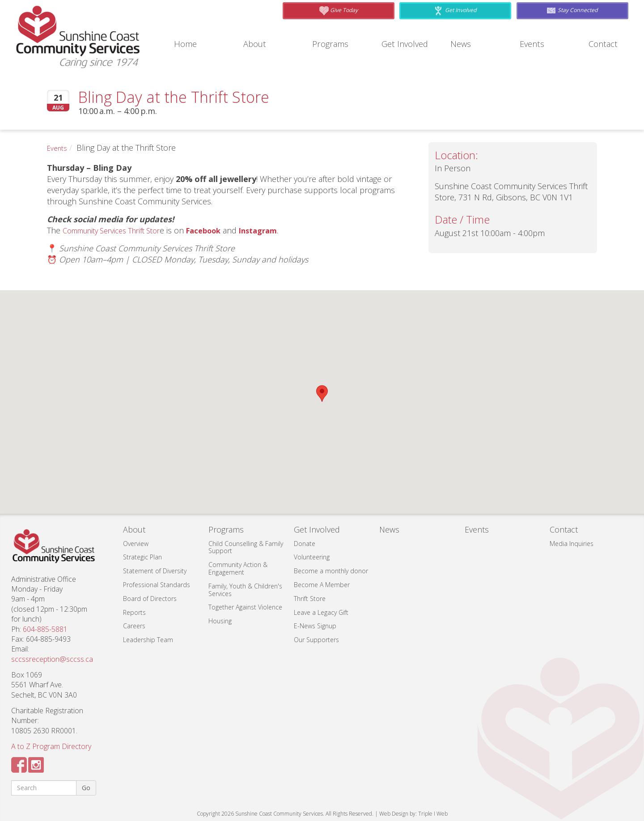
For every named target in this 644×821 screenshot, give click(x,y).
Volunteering (312, 557)
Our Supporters (316, 640)
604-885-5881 (45, 629)
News (462, 44)
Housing (220, 621)
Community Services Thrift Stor (118, 230)
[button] (322, 394)
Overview (136, 544)
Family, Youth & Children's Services (245, 590)
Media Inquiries (572, 544)
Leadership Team (148, 640)
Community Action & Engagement (238, 568)
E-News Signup (315, 626)
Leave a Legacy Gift (321, 612)
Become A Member (322, 585)
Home (187, 44)
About (256, 44)
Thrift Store (310, 599)
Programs (333, 44)
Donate (305, 544)
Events (534, 44)
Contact (605, 44)
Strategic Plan (142, 557)
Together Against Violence (245, 607)
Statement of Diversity (155, 571)
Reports (134, 612)
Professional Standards (157, 585)
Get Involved (407, 44)
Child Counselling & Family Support (246, 547)
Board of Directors (150, 599)
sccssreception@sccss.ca (52, 659)
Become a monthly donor (331, 571)
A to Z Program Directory (51, 746)
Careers (134, 626)
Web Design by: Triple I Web (413, 814)
